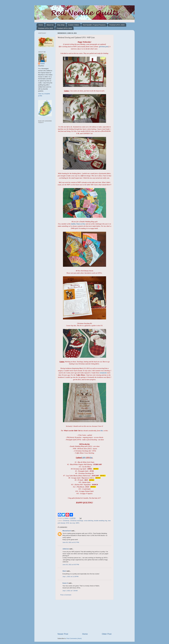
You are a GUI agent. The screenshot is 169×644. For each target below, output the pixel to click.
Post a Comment (66, 595)
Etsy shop (61, 25)
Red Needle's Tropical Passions (94, 25)
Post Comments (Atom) (74, 638)
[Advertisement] (84, 616)
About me (50, 25)
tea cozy (72, 523)
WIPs (77, 523)
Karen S (65, 583)
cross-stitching (89, 521)
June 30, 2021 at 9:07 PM (71, 565)
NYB (67, 523)
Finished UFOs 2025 (46, 28)
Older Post (107, 634)
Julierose (66, 549)
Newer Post (63, 634)
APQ (84, 458)
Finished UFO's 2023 (117, 25)
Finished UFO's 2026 (64, 28)
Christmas (66, 521)
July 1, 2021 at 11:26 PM (70, 577)
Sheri (64, 571)
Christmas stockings (77, 521)
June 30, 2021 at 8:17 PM (71, 542)
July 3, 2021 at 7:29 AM (70, 591)
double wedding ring (101, 521)
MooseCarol (67, 531)
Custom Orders (74, 25)
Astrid (42, 64)
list (91, 458)
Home (41, 25)
